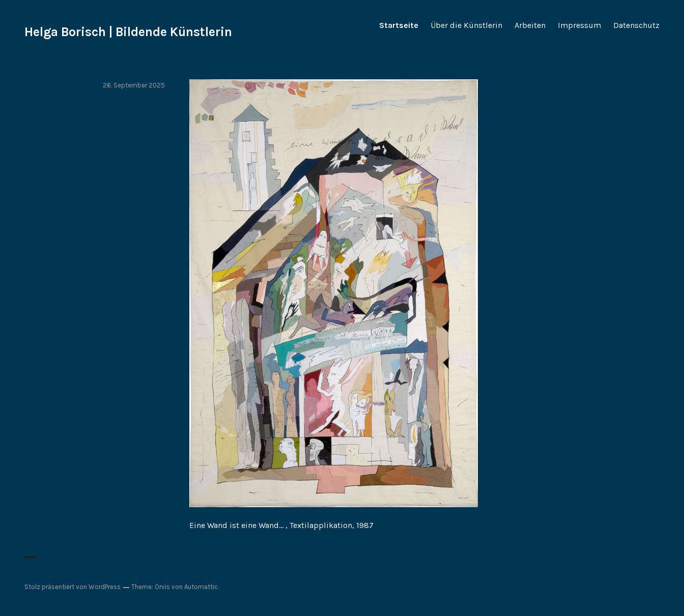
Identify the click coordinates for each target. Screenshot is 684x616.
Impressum (579, 25)
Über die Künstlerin (466, 25)
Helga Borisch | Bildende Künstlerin (128, 32)
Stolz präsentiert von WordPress (73, 587)
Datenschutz (636, 25)
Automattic (201, 587)
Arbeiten (530, 25)
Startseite (399, 25)
